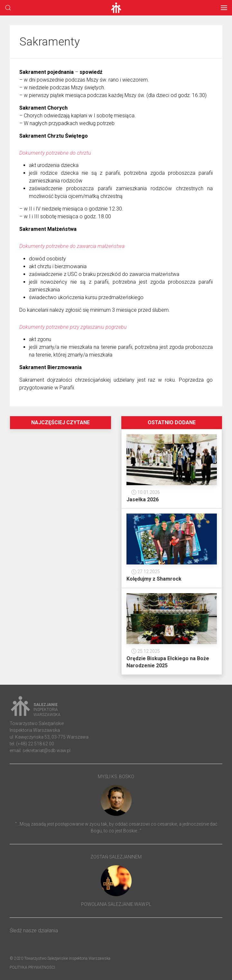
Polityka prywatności (32, 967)
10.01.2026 (146, 492)
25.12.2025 (146, 651)
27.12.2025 (146, 572)
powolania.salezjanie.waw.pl (116, 904)
